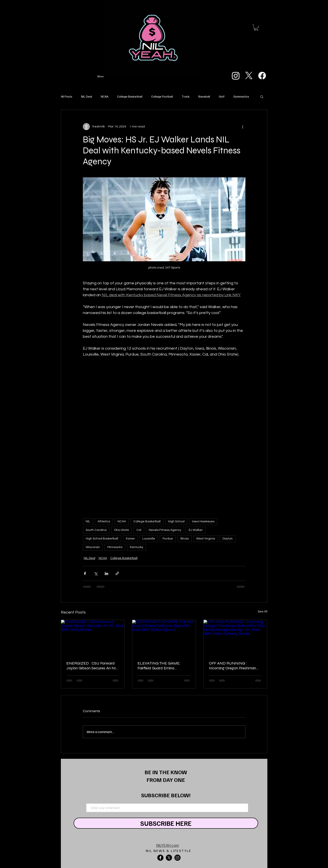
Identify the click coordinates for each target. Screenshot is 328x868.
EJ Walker (196, 530)
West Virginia (206, 539)
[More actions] (243, 127)
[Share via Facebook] (85, 573)
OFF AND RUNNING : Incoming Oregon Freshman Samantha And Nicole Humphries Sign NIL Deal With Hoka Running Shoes (235, 666)
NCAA (105, 96)
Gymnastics (241, 96)
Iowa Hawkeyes (203, 521)
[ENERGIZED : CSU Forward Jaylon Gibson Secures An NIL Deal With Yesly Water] (93, 638)
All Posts (67, 96)
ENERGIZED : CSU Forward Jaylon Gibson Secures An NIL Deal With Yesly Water (92, 666)
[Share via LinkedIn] (106, 573)
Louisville (149, 539)
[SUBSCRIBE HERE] (166, 823)
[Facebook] (262, 76)
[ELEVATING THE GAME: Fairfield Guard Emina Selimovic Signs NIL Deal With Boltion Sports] (164, 638)
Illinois (185, 539)
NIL (88, 521)
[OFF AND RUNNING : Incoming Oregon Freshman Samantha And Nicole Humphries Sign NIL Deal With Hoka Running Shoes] (235, 638)
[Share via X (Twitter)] (96, 573)
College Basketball (130, 96)
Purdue (168, 539)
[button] (256, 28)
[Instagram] (236, 76)
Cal (139, 530)
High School (176, 521)
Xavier (130, 539)
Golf (222, 96)
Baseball (204, 96)
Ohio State (121, 530)
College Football (162, 96)
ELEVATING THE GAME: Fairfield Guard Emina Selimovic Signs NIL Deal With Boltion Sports (163, 666)
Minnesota (115, 547)
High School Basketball (102, 539)
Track (186, 96)
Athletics (104, 521)
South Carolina (96, 530)
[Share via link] (117, 573)
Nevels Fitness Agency (165, 530)
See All (263, 612)
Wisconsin (93, 547)
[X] (249, 76)
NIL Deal (87, 96)
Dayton (228, 539)
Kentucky (137, 547)
